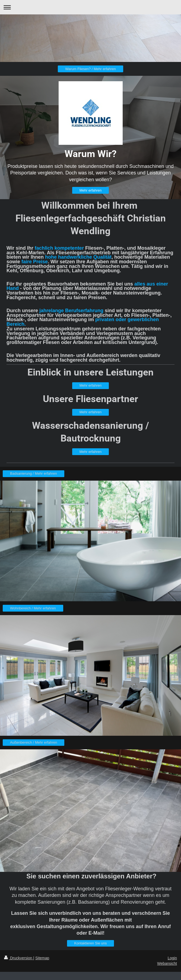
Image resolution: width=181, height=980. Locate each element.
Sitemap (42, 958)
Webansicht (167, 963)
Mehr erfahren (91, 190)
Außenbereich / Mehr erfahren (34, 742)
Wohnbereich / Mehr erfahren (33, 608)
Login (172, 958)
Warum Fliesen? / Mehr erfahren (90, 69)
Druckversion (19, 958)
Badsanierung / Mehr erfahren (34, 473)
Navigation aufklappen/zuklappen (90, 7)
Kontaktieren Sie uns (91, 943)
